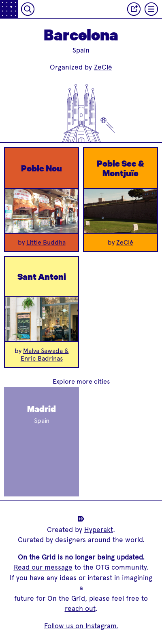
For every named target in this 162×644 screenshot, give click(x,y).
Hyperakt (99, 530)
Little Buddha (46, 242)
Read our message (43, 567)
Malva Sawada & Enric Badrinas (45, 355)
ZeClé (103, 67)
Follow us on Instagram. (81, 626)
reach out (80, 608)
